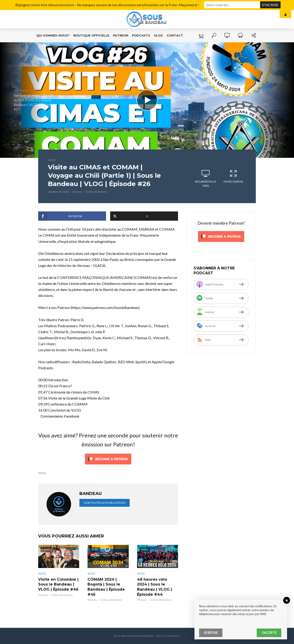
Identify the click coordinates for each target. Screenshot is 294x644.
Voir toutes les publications (105, 503)
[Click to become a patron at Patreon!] (108, 458)
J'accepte (269, 633)
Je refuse (211, 633)
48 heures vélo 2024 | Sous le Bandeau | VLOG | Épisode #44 (155, 587)
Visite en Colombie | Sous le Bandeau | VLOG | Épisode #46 (58, 584)
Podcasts (141, 35)
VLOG (158, 35)
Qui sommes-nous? (53, 35)
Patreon (121, 35)
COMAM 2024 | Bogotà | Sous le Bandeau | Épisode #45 (106, 587)
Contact (175, 35)
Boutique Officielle (91, 35)
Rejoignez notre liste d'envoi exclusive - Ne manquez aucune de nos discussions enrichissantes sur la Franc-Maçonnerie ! (107, 5)
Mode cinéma (233, 176)
